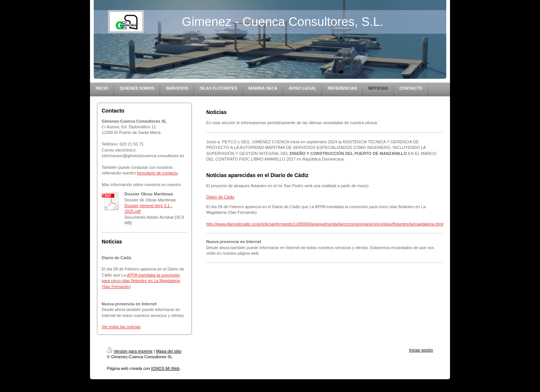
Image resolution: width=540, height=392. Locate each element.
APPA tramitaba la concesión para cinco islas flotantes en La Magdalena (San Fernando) (141, 281)
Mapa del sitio (169, 351)
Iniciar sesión (421, 350)
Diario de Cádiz (220, 197)
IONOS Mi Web (165, 368)
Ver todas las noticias (121, 327)
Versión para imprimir (130, 351)
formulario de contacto (157, 173)
